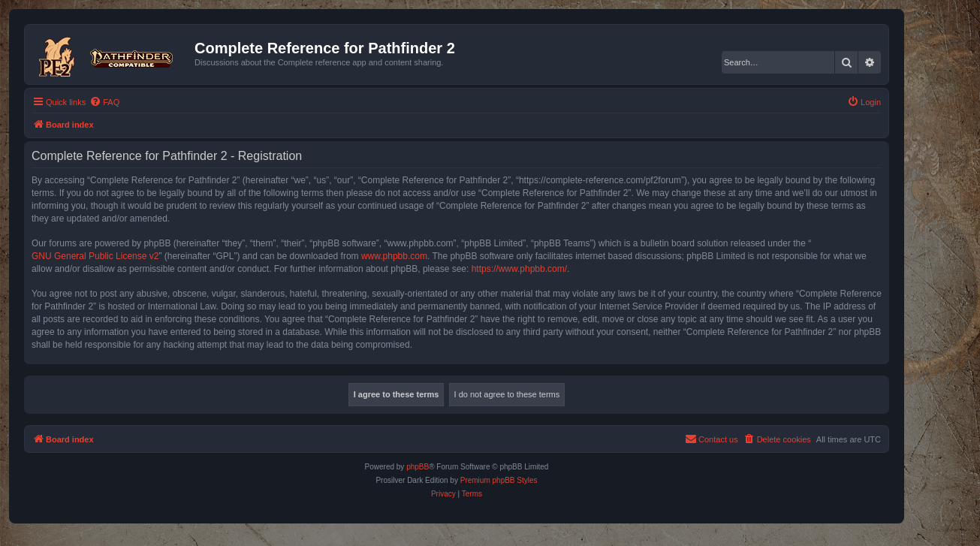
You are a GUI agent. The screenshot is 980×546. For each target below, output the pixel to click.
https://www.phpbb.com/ (519, 269)
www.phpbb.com (394, 256)
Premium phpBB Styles (499, 480)
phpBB (418, 467)
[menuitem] (104, 102)
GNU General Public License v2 (95, 256)
